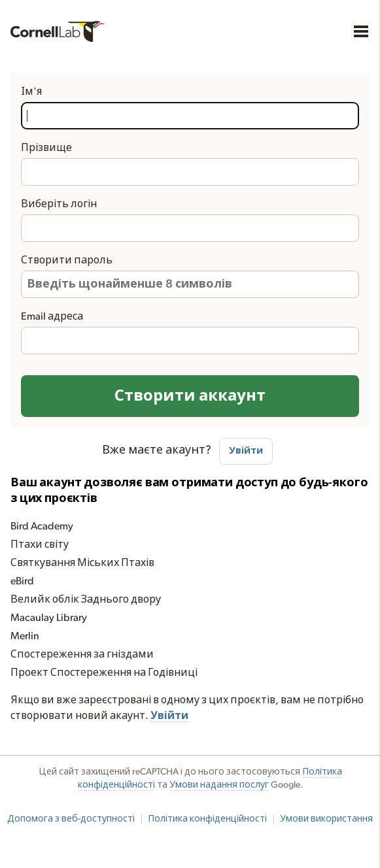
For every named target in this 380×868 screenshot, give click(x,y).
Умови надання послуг (219, 785)
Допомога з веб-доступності (71, 819)
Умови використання (326, 819)
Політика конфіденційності (207, 819)
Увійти (246, 451)
